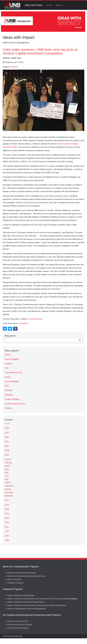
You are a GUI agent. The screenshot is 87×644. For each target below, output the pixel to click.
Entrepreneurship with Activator (20, 625)
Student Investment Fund (15, 404)
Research (9, 395)
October (8, 489)
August (8, 483)
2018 (7, 455)
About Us (59, 5)
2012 (7, 523)
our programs (23, 323)
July (6, 479)
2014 (7, 514)
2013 (7, 518)
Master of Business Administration (21, 595)
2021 (7, 441)
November (9, 493)
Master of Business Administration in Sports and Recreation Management (37, 605)
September (9, 486)
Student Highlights (12, 399)
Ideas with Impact (34, 5)
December (9, 496)
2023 (7, 433)
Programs (9, 390)
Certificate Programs (16, 583)
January (8, 459)
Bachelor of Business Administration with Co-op (26, 576)
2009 (7, 536)
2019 (7, 450)
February (8, 463)
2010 (7, 531)
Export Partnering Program (18, 628)
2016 (7, 505)
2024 (7, 428)
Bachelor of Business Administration (22, 573)
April (7, 469)
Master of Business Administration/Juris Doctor (26, 602)
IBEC (7, 386)
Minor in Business (14, 579)
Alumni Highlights (12, 359)
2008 (7, 540)
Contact (49, 5)
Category (9, 364)
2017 (7, 500)
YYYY (7, 424)
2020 (7, 446)
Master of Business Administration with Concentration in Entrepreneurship (37, 599)
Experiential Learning (13, 372)
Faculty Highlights (12, 381)
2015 (7, 509)
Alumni (8, 355)
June (7, 476)
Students (15, 67)
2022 (7, 437)
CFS (7, 368)
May (7, 473)
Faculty (8, 377)
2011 (7, 527)
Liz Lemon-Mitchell (34, 319)
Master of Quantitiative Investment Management (27, 609)
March (7, 466)
